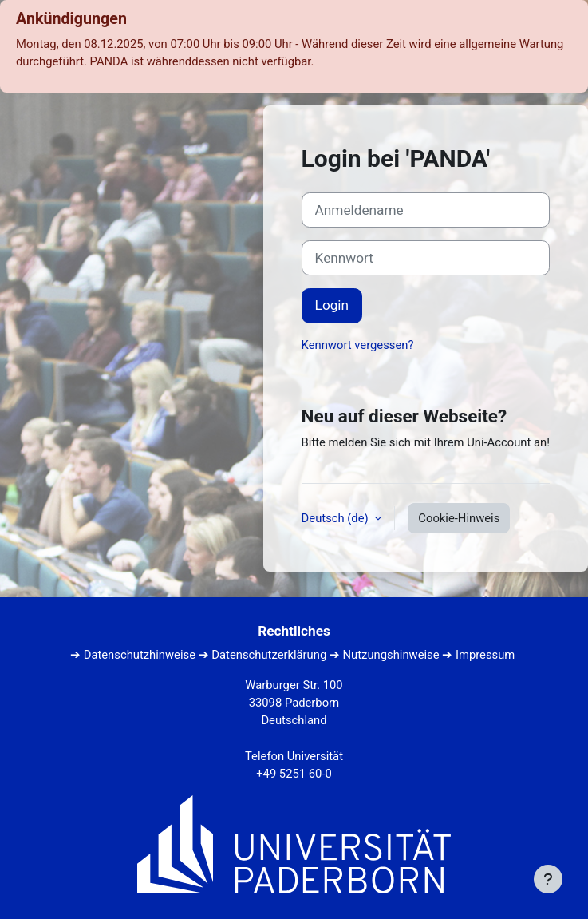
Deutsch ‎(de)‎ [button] (337, 518)
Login (332, 305)
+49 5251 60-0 (294, 774)
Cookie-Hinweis (459, 518)
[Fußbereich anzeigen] (548, 879)
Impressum (485, 655)
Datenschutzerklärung (269, 655)
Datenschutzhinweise (140, 655)
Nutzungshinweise (391, 655)
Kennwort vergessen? (358, 345)
